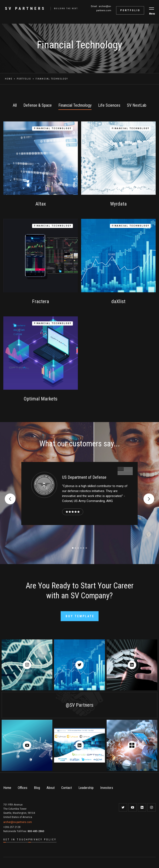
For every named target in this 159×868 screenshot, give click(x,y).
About (51, 788)
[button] (152, 9)
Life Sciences (109, 105)
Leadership (86, 788)
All (15, 105)
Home (9, 79)
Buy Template (80, 616)
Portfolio (24, 79)
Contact (67, 788)
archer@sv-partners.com (18, 822)
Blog (37, 788)
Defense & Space (38, 105)
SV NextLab (137, 105)
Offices (23, 788)
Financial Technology (75, 105)
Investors (107, 788)
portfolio (130, 10)
